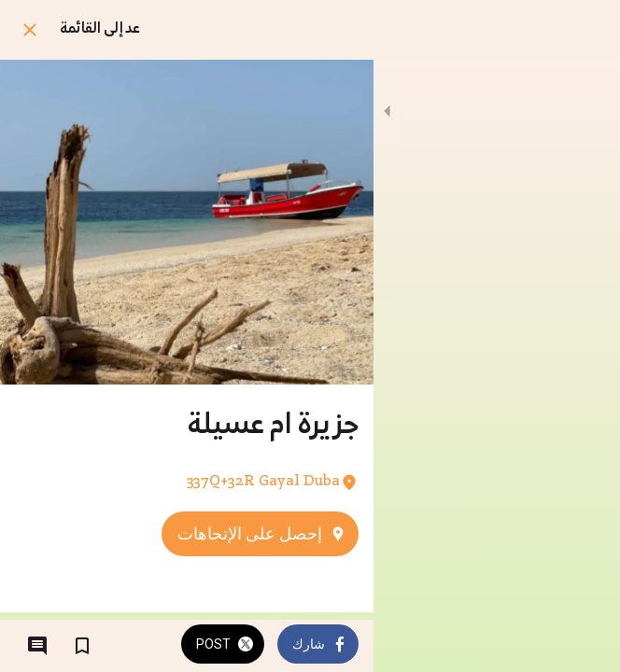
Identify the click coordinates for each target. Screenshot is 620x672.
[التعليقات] (37, 646)
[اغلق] (30, 30)
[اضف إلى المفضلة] (82, 646)
